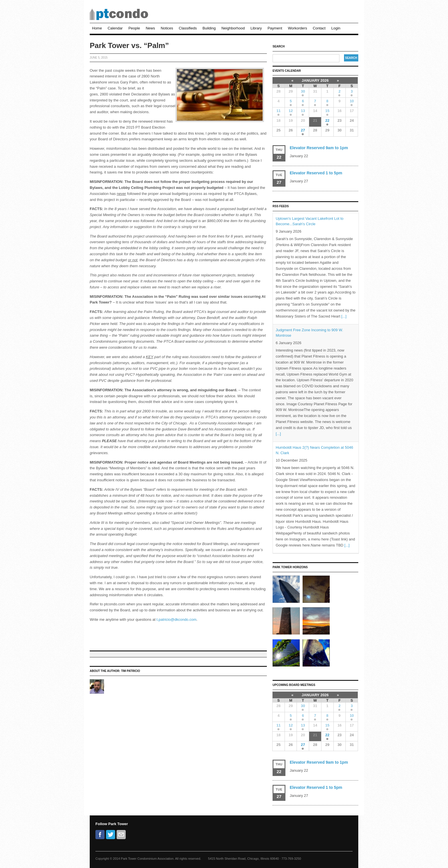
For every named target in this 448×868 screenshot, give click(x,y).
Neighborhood (233, 28)
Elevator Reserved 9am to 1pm (319, 148)
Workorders (298, 28)
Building (209, 28)
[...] (344, 316)
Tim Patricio (131, 671)
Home (97, 28)
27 (303, 130)
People (134, 28)
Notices (167, 28)
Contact (319, 28)
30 (303, 91)
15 (327, 111)
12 (291, 111)
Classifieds (188, 28)
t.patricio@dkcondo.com (177, 619)
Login (336, 28)
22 (327, 120)
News (150, 28)
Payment (275, 28)
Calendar (115, 28)
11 (279, 111)
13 (303, 111)
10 (352, 101)
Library (256, 28)
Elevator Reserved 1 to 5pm (316, 173)
